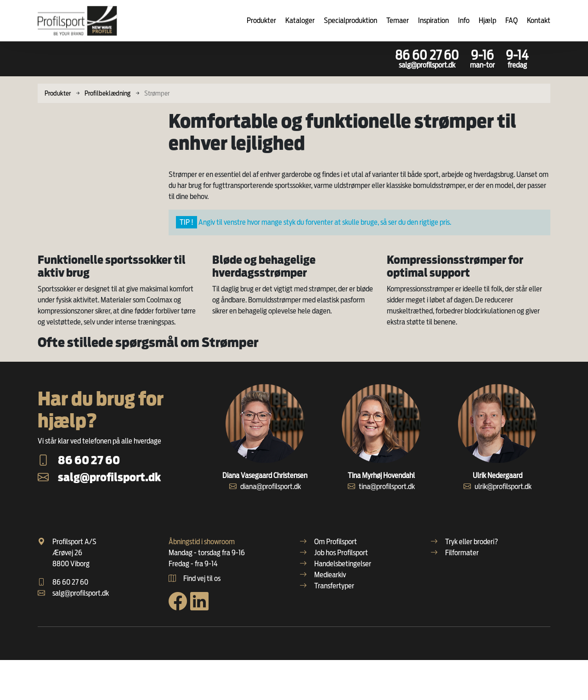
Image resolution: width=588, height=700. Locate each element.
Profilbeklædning (107, 93)
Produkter (261, 20)
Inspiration (433, 20)
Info (464, 20)
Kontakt (539, 20)
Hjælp (487, 20)
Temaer (398, 20)
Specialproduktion (351, 20)
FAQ (512, 20)
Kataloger (300, 20)
